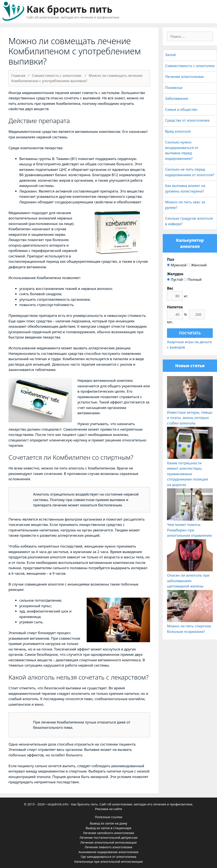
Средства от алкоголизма (187, 120)
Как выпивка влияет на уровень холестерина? (185, 188)
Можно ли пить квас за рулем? (185, 205)
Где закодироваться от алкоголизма (108, 857)
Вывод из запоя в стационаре (108, 828)
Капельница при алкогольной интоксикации (108, 861)
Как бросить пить (69, 9)
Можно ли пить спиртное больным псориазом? (190, 626)
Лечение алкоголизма (184, 77)
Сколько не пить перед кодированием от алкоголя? (190, 172)
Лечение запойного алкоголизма (108, 833)
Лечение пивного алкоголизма (109, 847)
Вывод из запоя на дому (109, 823)
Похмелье (174, 88)
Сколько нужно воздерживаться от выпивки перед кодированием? (182, 150)
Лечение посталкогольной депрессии (108, 837)
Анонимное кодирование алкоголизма (109, 852)
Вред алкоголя (178, 131)
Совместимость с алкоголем (190, 66)
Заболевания (177, 98)
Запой (170, 55)
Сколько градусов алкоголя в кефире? (189, 221)
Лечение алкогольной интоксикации (108, 842)
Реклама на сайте (108, 809)
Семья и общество (181, 109)
